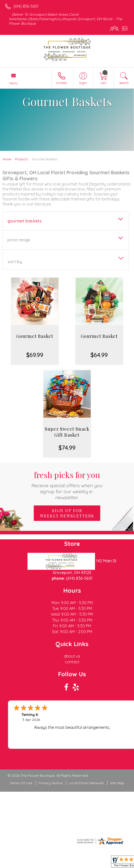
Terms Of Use (21, 783)
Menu (13, 83)
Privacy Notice (50, 783)
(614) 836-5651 (26, 6)
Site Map (117, 783)
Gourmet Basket (35, 336)
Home (7, 159)
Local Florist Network (86, 783)
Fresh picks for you (67, 485)
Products (21, 159)
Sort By (15, 262)
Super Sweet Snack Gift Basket (67, 432)
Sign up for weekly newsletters (67, 513)
